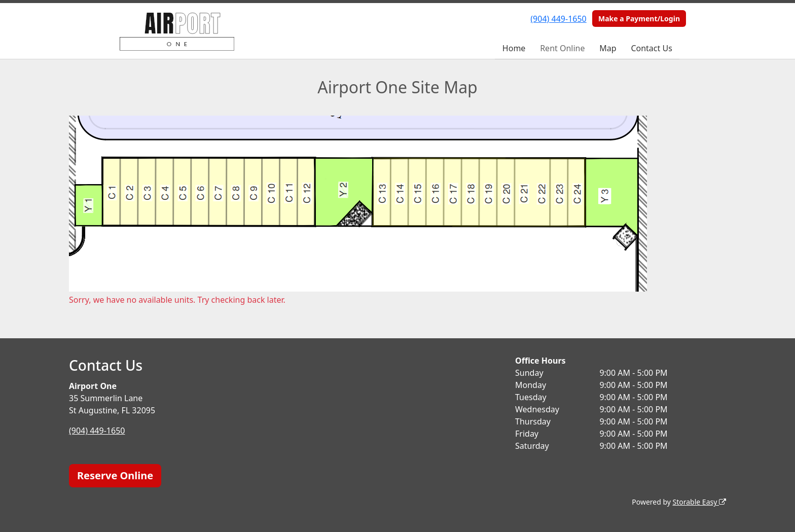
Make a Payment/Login (639, 19)
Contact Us (651, 48)
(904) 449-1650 (558, 19)
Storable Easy (699, 502)
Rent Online (562, 48)
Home (514, 48)
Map (608, 48)
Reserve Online (115, 475)
